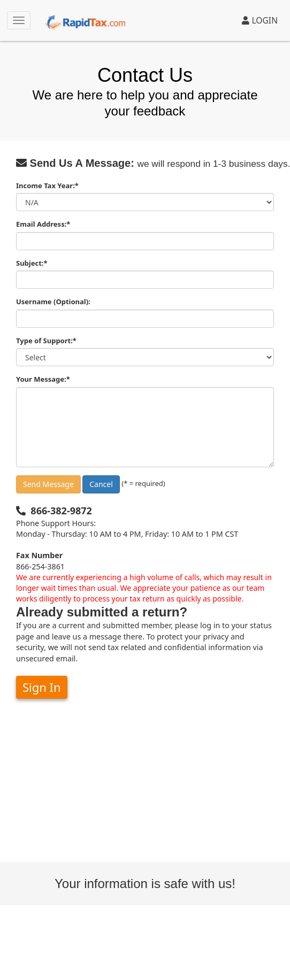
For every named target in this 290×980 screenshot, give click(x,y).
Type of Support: (46, 341)
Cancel (101, 484)
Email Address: (43, 224)
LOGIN (260, 20)
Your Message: (43, 379)
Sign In (42, 687)
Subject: (32, 263)
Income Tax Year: (47, 186)
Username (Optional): (53, 302)
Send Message (48, 484)
